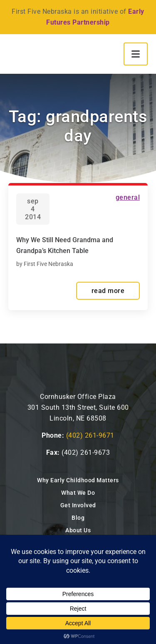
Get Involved (78, 505)
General (128, 197)
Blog (78, 518)
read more (108, 291)
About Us (78, 530)
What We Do (78, 493)
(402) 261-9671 (90, 435)
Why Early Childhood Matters (78, 480)
